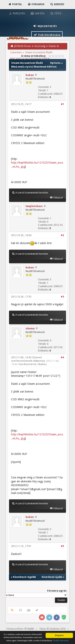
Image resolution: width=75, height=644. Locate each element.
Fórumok (36, 4)
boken (30, 75)
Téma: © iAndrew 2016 (52, 629)
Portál (15, 4)
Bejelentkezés (45, 26)
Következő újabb (52, 577)
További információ (61, 643)
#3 (62, 297)
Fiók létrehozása (47, 35)
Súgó (55, 13)
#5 (62, 546)
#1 (62, 104)
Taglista (16, 13)
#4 (62, 357)
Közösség (40, 46)
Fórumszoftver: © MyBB (20, 629)
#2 (62, 235)
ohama (30, 328)
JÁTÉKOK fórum (23, 46)
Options (57, 63)
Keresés (57, 4)
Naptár (37, 13)
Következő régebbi (24, 577)
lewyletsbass (34, 206)
